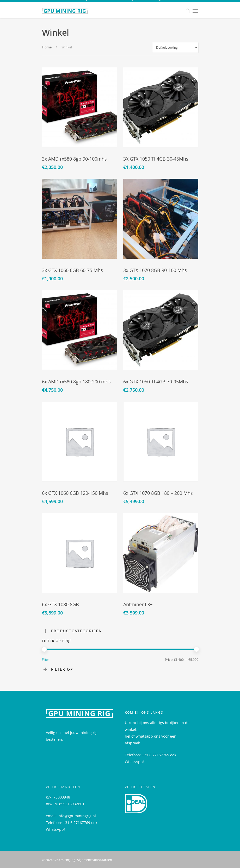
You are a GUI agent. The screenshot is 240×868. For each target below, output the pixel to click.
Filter (45, 660)
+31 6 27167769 (156, 755)
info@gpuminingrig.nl (77, 816)
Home (47, 47)
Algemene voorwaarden (94, 860)
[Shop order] (175, 47)
